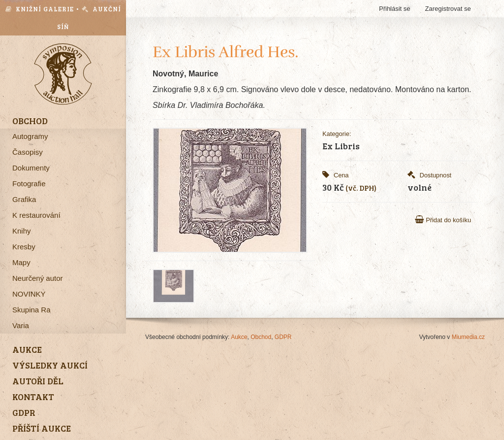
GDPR (283, 337)
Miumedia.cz (468, 337)
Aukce (239, 337)
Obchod (261, 337)
